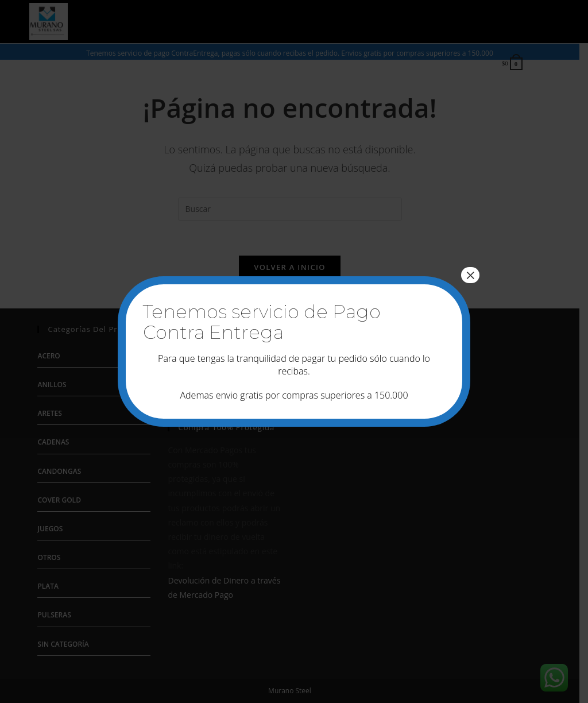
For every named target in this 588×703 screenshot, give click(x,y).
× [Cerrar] (470, 275)
